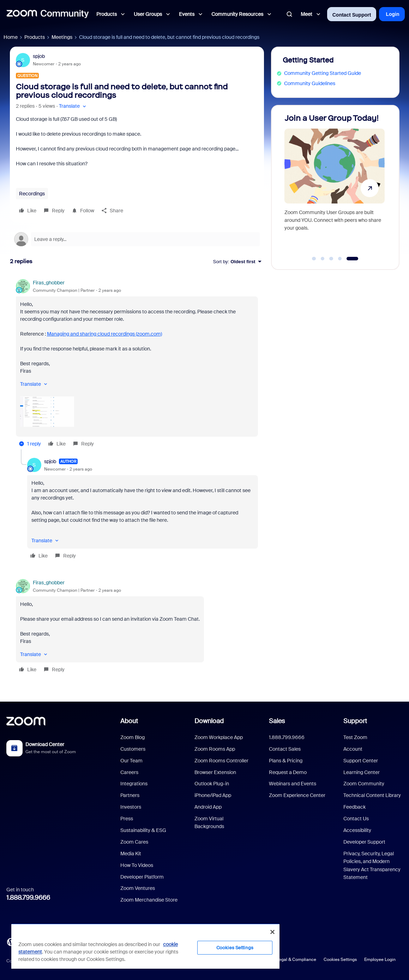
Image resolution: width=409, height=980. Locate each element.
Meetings (62, 37)
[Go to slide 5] (352, 259)
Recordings (32, 194)
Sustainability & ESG (143, 830)
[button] (73, 106)
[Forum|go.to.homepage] (48, 14)
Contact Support (352, 15)
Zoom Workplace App (219, 737)
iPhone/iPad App (213, 795)
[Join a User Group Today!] (335, 184)
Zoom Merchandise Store (149, 900)
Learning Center (362, 772)
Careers (129, 772)
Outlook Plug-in (212, 784)
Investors (131, 807)
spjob (39, 56)
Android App (208, 807)
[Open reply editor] (137, 239)
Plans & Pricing (286, 761)
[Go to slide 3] (331, 259)
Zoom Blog (133, 737)
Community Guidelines (310, 83)
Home (11, 37)
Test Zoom (355, 737)
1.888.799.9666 (28, 898)
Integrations (134, 784)
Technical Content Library (372, 795)
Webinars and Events (293, 784)
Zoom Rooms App (215, 749)
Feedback (354, 807)
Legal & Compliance (296, 960)
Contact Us (356, 819)
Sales (277, 721)
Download (209, 721)
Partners (130, 795)
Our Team (131, 761)
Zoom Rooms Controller (221, 761)
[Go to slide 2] (323, 259)
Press (127, 819)
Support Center (361, 761)
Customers (133, 749)
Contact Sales (285, 749)
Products (35, 37)
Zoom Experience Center (297, 795)
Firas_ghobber (49, 283)
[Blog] (11, 941)
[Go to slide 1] (314, 259)
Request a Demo (288, 772)
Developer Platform (142, 877)
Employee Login (380, 960)
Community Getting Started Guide (323, 73)
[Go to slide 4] (340, 259)
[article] (137, 364)
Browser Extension (215, 772)
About (129, 721)
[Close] (272, 932)
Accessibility (357, 830)
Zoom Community (364, 784)
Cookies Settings (340, 960)
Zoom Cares (134, 842)
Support (355, 721)
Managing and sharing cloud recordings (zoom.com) (104, 334)
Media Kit (131, 854)
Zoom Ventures (138, 888)
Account (353, 749)
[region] (145, 946)
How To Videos (137, 865)
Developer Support (364, 842)
